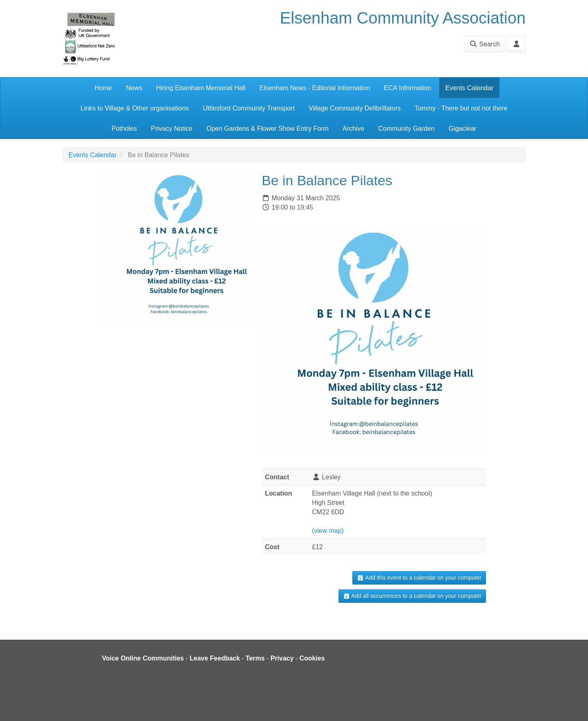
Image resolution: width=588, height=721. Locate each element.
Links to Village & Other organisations (135, 108)
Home (103, 88)
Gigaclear (462, 129)
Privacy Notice (171, 129)
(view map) (328, 531)
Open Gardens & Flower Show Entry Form (268, 129)
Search (485, 44)
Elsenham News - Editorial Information (315, 88)
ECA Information (408, 88)
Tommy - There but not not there (461, 108)
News (134, 88)
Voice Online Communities (143, 658)
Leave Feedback (215, 658)
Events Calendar (469, 88)
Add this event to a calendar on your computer (419, 578)
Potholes (124, 129)
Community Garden (407, 129)
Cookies (312, 658)
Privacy (282, 658)
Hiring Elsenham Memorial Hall (201, 88)
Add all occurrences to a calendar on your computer (412, 596)
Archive (353, 129)
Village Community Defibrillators (355, 108)
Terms (255, 658)
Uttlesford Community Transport (249, 108)
